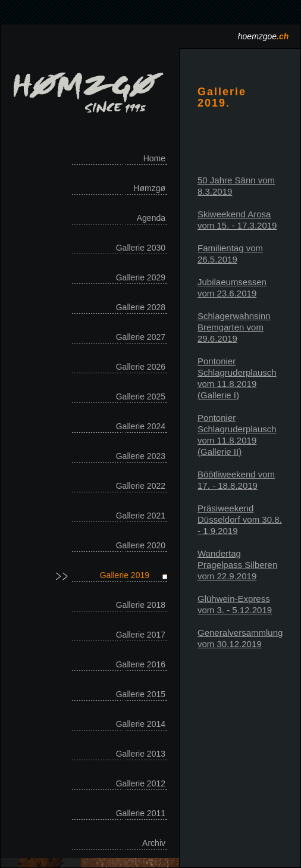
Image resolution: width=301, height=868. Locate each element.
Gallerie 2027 (141, 337)
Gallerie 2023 (141, 456)
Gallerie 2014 (141, 724)
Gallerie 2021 (141, 516)
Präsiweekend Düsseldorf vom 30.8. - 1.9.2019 (240, 519)
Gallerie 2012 (141, 783)
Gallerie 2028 (141, 307)
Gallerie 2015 (141, 694)
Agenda (151, 218)
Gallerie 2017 (141, 635)
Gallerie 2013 (141, 754)
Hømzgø (149, 188)
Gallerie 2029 (141, 277)
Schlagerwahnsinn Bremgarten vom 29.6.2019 (234, 327)
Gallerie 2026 (141, 367)
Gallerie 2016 (141, 664)
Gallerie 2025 (141, 396)
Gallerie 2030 (141, 248)
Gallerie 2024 (141, 426)
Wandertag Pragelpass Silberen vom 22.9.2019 (237, 565)
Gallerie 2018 (141, 605)
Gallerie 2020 (141, 545)
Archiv (154, 843)
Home (154, 158)
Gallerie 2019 (125, 575)
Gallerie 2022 (141, 486)
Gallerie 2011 (141, 813)
